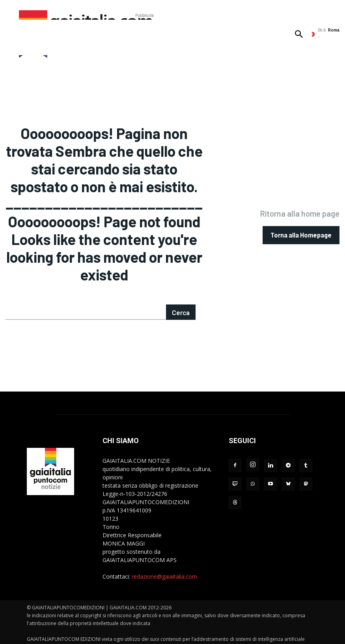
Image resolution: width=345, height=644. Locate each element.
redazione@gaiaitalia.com (164, 566)
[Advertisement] (144, 37)
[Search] (181, 302)
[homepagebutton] (301, 230)
